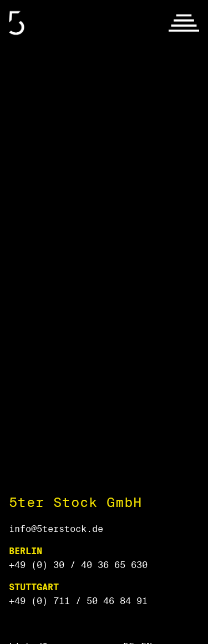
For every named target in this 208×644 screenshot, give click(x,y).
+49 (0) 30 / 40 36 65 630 (78, 565)
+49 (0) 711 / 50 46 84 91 (78, 601)
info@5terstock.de (56, 529)
